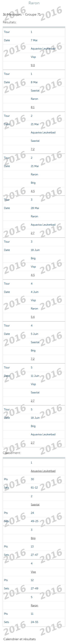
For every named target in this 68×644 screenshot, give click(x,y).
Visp (33, 572)
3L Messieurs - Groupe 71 (22, 14)
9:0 (33, 65)
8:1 (33, 107)
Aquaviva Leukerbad (43, 471)
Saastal (35, 505)
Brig (33, 538)
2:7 (33, 233)
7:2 (33, 149)
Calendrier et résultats (20, 639)
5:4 (33, 317)
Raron (34, 605)
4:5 (33, 191)
